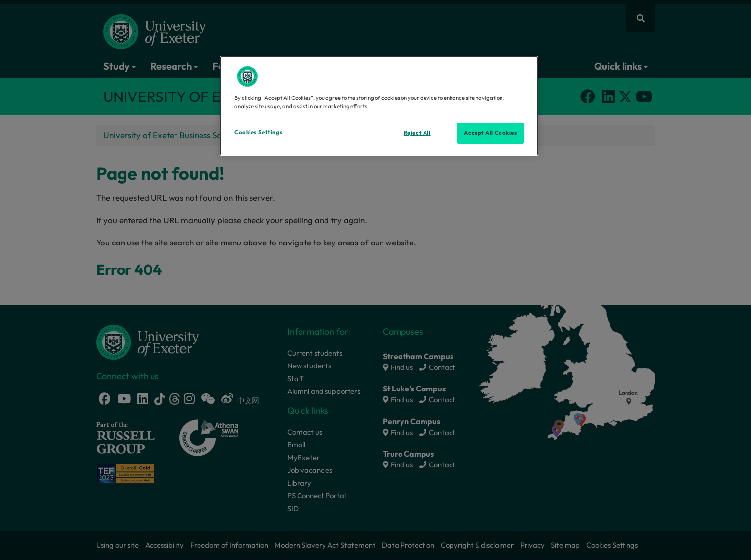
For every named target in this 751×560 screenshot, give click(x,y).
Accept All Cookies (490, 133)
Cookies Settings (258, 132)
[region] (379, 106)
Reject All (417, 133)
